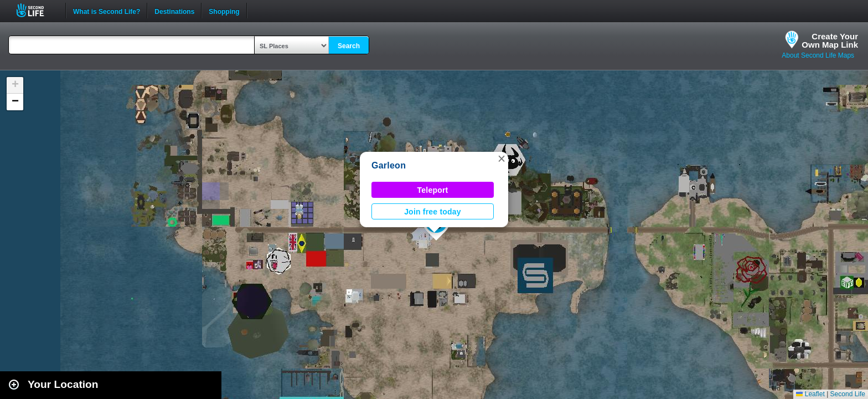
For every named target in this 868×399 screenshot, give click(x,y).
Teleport (433, 190)
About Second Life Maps (818, 55)
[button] (502, 158)
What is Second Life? (107, 11)
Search (349, 46)
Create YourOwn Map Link (830, 40)
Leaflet (810, 394)
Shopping (224, 11)
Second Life (36, 10)
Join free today (433, 212)
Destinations (174, 11)
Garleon (389, 165)
